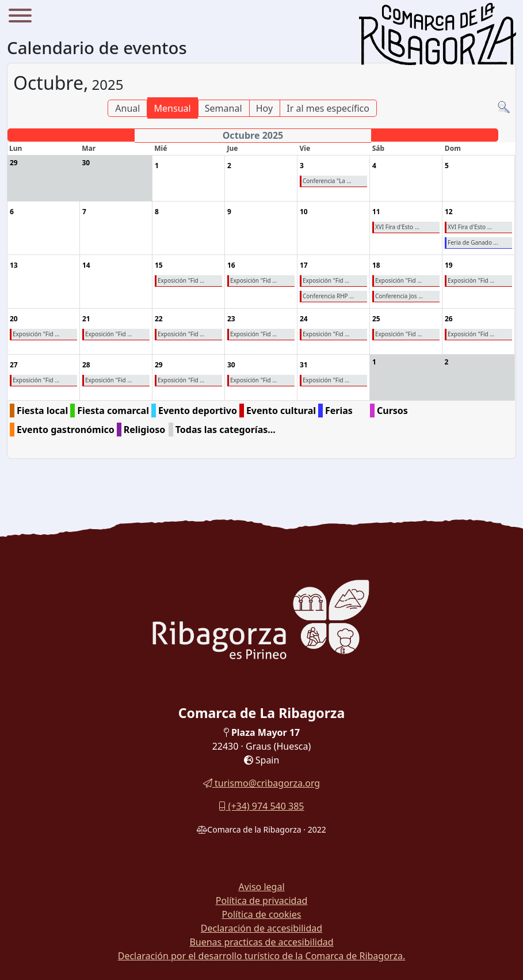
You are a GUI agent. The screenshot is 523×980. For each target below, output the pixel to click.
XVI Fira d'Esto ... (397, 227)
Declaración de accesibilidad (261, 928)
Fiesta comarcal (113, 411)
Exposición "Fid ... (181, 280)
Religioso (145, 430)
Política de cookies (262, 914)
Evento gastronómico (66, 430)
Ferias (339, 411)
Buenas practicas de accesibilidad (261, 942)
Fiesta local (42, 411)
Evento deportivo (198, 411)
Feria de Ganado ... (473, 242)
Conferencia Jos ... (399, 296)
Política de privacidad (262, 901)
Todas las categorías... (226, 430)
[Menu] (20, 17)
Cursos (392, 411)
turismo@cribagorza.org (261, 783)
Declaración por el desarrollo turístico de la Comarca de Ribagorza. (262, 956)
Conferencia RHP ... (328, 296)
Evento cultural (281, 411)
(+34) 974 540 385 (261, 806)
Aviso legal (261, 887)
